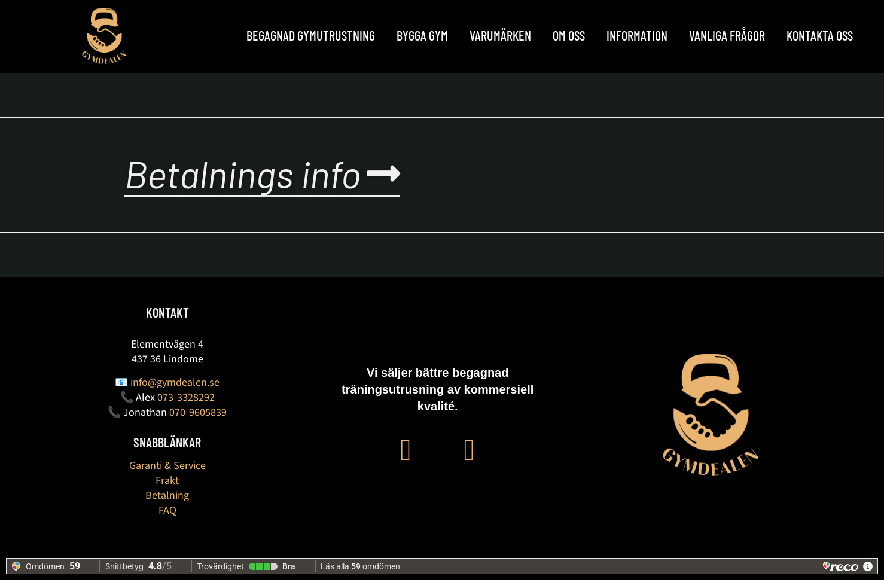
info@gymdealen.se (175, 390)
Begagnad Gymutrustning (311, 35)
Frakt (167, 488)
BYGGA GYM (422, 35)
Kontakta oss (820, 35)
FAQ (167, 518)
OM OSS (569, 35)
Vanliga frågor (727, 35)
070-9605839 (198, 420)
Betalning (167, 503)
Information (637, 35)
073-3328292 (186, 405)
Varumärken (500, 35)
